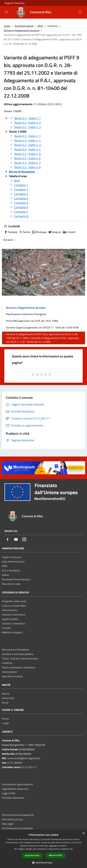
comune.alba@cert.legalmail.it (24, 758)
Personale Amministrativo (16, 579)
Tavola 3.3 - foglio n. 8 (27, 167)
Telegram (54, 232)
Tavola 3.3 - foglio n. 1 (27, 136)
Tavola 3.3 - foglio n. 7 (27, 163)
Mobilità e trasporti (12, 632)
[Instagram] (24, 540)
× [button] (83, 833)
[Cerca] (80, 12)
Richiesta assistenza (13, 798)
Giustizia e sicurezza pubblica (18, 654)
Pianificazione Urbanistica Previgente (26, 314)
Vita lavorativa (10, 610)
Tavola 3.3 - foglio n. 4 (27, 149)
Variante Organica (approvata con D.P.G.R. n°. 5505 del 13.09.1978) (42, 327)
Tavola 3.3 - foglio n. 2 (27, 140)
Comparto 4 (21, 198)
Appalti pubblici (10, 619)
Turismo (6, 628)
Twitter (25, 232)
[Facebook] (8, 540)
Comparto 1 (21, 185)
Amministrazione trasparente (18, 815)
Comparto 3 (21, 194)
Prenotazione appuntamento (17, 784)
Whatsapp (39, 232)
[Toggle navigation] (6, 12)
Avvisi (5, 703)
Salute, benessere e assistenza (18, 667)
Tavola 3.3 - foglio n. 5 (27, 154)
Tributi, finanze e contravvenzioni (20, 658)
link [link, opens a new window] (71, 849)
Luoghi (6, 723)
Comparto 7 (21, 212)
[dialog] (43, 849)
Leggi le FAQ (9, 793)
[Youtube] (16, 540)
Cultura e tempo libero (14, 606)
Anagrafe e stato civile (14, 601)
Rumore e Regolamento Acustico (22, 30)
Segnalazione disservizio (15, 789)
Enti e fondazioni (11, 570)
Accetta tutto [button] (32, 856)
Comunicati (8, 698)
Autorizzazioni (10, 672)
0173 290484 (15, 763)
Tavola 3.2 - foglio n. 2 (27, 123)
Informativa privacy (12, 819)
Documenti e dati (11, 584)
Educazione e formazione (15, 650)
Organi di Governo (12, 557)
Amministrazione (24, 26)
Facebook (11, 232)
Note (17, 181)
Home (7, 26)
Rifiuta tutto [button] (55, 855)
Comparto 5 (21, 203)
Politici (6, 575)
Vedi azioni (10, 240)
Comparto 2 (21, 189)
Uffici (40, 26)
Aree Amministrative (13, 562)
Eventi (5, 719)
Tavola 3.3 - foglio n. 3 (28, 145)
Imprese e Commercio (14, 615)
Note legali (8, 824)
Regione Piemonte (15, 3)
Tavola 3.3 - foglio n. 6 (27, 158)
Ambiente (7, 663)
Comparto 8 (21, 216)
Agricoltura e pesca (12, 676)
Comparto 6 (21, 207)
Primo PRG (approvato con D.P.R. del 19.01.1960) (32, 321)
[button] (43, 863)
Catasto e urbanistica (13, 623)
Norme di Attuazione (22, 172)
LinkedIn (69, 232)
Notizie (6, 694)
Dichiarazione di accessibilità (17, 828)
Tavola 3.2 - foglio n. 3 (28, 127)
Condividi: (12, 226)
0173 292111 (29, 767)
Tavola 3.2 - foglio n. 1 (27, 118)
